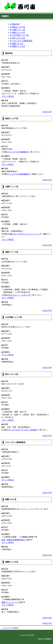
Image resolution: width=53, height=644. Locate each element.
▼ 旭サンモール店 (17, 38)
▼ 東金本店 (15, 24)
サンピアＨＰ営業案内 (18, 152)
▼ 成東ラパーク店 (17, 32)
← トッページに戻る (10, 628)
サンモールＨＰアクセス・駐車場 (22, 430)
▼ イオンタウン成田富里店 (21, 41)
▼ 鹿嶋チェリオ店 (17, 46)
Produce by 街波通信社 (45, 639)
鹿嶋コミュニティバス (11, 602)
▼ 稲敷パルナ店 (17, 44)
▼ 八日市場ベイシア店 (19, 35)
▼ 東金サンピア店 (17, 27)
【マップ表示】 (8, 96)
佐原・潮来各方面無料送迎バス (14, 540)
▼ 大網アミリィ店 (17, 30)
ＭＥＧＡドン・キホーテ (19, 295)
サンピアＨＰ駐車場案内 (19, 174)
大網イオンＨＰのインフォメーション (24, 234)
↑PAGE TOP (47, 112)
